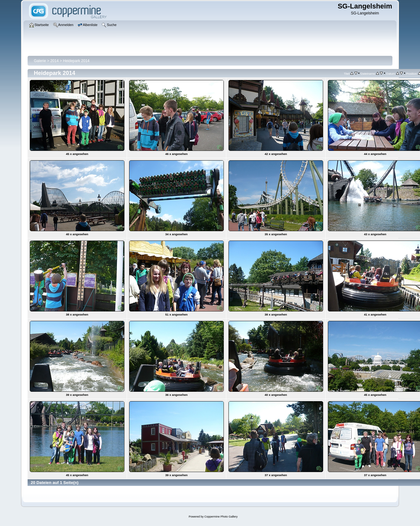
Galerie (40, 61)
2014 (54, 61)
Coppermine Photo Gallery (221, 517)
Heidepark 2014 (76, 61)
